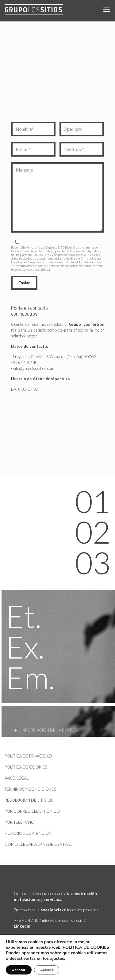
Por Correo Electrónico (32, 811)
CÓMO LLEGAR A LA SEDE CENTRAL (38, 844)
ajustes (57, 959)
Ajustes (47, 970)
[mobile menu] (107, 9)
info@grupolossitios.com (34, 368)
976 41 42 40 (25, 363)
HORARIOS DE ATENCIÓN (28, 833)
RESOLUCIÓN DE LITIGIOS (29, 800)
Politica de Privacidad (28, 756)
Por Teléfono (19, 822)
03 (93, 562)
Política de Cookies (26, 767)
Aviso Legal (17, 778)
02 (93, 532)
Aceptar (19, 970)
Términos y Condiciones (30, 789)
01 (93, 501)
